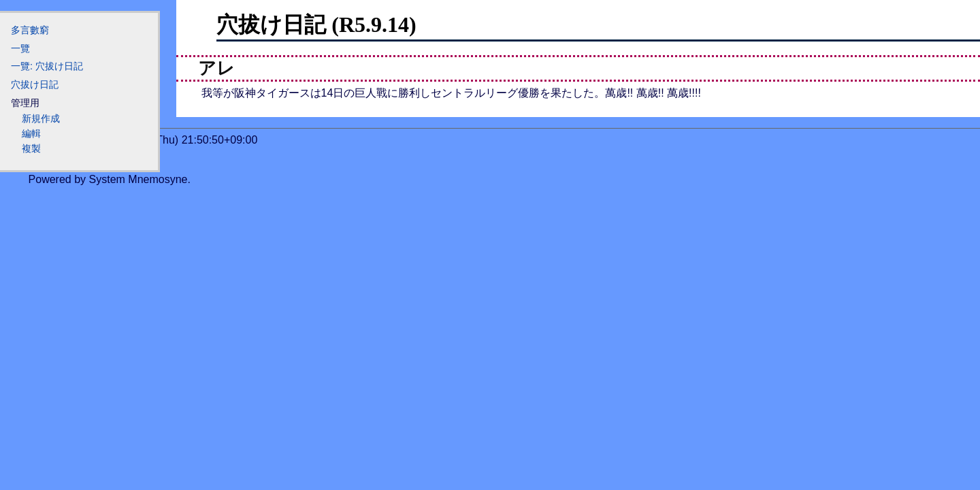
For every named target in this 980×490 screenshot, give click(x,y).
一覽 (20, 48)
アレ (216, 68)
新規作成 (41, 118)
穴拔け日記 (35, 84)
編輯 (31, 133)
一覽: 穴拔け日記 (47, 66)
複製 (31, 148)
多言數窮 (30, 30)
